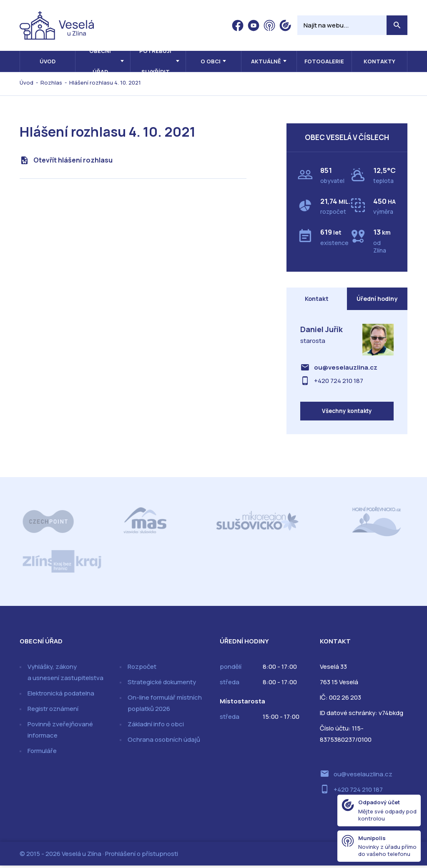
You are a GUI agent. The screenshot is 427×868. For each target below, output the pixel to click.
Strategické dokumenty (162, 684)
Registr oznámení (53, 711)
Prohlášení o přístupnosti (142, 856)
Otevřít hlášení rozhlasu (73, 160)
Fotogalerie (324, 61)
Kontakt (316, 299)
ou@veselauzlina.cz (346, 369)
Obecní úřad (100, 61)
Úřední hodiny (377, 299)
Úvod (48, 61)
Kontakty (379, 61)
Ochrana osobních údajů (164, 742)
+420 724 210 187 (339, 382)
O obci (211, 61)
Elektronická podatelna (61, 696)
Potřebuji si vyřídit (155, 61)
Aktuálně (266, 61)
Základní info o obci (156, 727)
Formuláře (42, 753)
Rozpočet (142, 669)
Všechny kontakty (347, 413)
